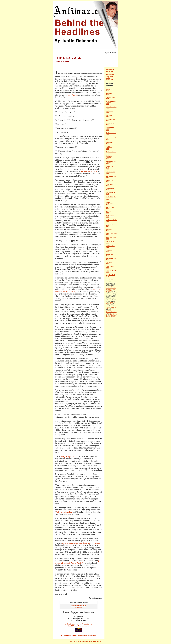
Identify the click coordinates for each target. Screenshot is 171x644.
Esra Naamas (73, 95)
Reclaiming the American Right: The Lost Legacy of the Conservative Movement (111, 289)
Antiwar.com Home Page (110, 70)
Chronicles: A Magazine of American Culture (111, 312)
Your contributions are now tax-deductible (78, 636)
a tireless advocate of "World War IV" (77, 562)
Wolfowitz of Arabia (64, 512)
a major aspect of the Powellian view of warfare (81, 543)
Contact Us (97, 641)
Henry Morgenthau (68, 456)
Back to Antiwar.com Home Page (81, 641)
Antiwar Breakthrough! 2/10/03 (110, 203)
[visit (76, 607)
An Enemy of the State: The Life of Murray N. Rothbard (111, 316)
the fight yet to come (89, 171)
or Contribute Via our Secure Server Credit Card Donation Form (79, 625)
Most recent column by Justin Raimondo (110, 77)
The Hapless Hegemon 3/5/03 (109, 157)
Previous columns (110, 279)
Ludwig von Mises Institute (111, 303)
